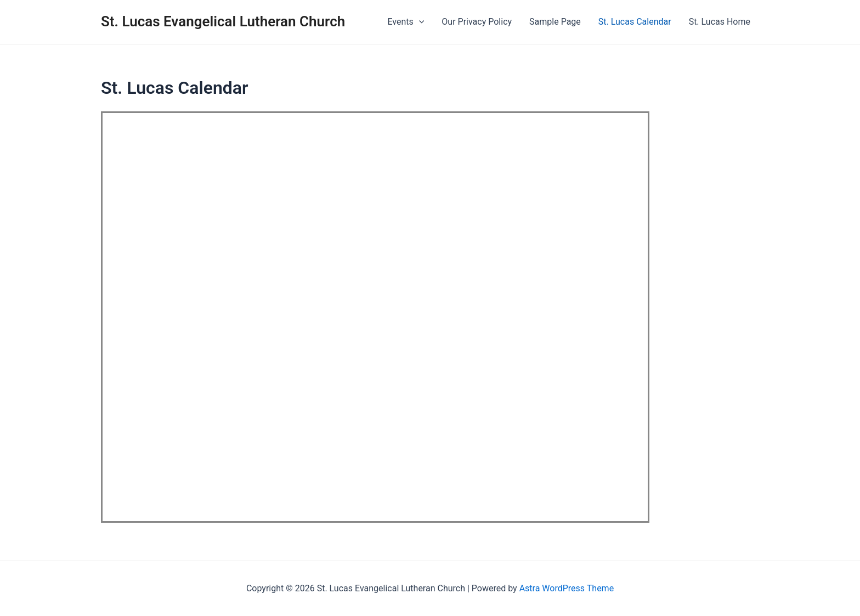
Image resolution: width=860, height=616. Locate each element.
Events (406, 22)
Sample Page (555, 22)
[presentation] (419, 22)
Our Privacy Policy (477, 22)
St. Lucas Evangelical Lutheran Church (223, 21)
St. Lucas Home (720, 22)
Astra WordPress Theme (567, 588)
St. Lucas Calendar (635, 22)
